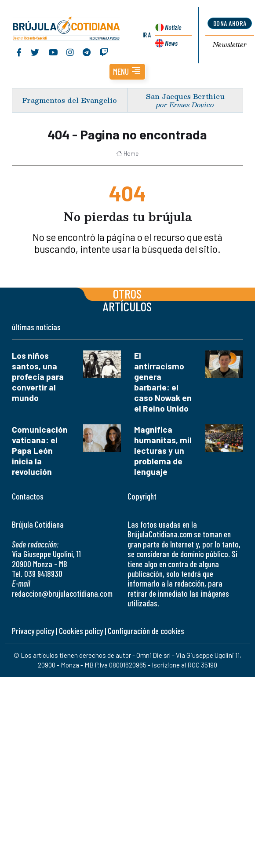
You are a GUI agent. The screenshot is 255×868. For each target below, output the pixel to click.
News (171, 43)
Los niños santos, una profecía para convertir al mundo (38, 377)
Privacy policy (33, 631)
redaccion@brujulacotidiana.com (62, 593)
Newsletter (230, 45)
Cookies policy (81, 631)
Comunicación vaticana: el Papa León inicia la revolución (40, 450)
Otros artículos (127, 300)
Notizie (173, 27)
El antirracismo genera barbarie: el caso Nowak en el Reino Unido (163, 382)
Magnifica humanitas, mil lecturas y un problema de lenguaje (163, 450)
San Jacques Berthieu (185, 96)
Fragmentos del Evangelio (70, 100)
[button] (127, 72)
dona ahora (230, 23)
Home (127, 153)
